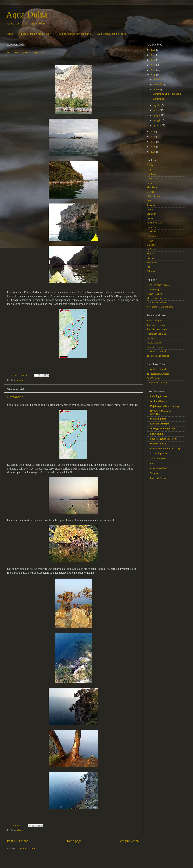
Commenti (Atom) (27, 849)
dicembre (158, 80)
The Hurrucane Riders (158, 374)
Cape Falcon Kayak (157, 352)
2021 (153, 70)
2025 (153, 50)
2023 (153, 60)
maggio (158, 120)
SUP (149, 267)
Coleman (151, 236)
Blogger (133, 861)
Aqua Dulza (27, 15)
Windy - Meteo (154, 294)
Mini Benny (153, 187)
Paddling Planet (158, 396)
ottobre (157, 90)
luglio (157, 110)
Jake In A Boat (158, 459)
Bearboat (151, 338)
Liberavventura (154, 223)
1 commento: (16, 826)
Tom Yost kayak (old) (157, 329)
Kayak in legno (154, 321)
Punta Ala (152, 227)
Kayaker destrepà (159, 424)
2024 (153, 55)
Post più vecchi (129, 841)
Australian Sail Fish (157, 334)
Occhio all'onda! (159, 401)
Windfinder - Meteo (157, 303)
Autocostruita (153, 179)
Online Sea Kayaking (157, 383)
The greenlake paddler (158, 356)
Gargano (151, 241)
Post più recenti (18, 841)
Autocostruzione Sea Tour (111, 34)
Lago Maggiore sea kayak (164, 439)
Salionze (151, 271)
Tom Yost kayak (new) (158, 325)
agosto (157, 105)
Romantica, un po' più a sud (28, 52)
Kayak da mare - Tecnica (159, 285)
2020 (153, 75)
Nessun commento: (20, 375)
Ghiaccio (151, 245)
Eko (152, 464)
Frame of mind (154, 343)
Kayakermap (153, 289)
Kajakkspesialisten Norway (165, 406)
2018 (153, 137)
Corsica (150, 192)
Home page (73, 841)
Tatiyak (154, 473)
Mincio (150, 254)
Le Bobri (151, 249)
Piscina (150, 258)
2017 (153, 142)
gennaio (158, 125)
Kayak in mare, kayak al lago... (167, 449)
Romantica (15, 397)
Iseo (149, 170)
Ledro (150, 218)
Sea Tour (151, 214)
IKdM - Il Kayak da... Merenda (162, 413)
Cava (149, 183)
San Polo (151, 174)
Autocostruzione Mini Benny (35, 34)
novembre (159, 85)
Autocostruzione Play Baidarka (74, 34)
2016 (153, 147)
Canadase (151, 232)
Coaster (150, 210)
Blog (10, 34)
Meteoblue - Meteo (156, 298)
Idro (149, 201)
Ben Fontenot (153, 378)
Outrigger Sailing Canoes (163, 429)
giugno (157, 115)
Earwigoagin (157, 434)
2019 (153, 132)
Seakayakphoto (158, 419)
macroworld (109, 861)
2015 (153, 152)
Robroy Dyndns (155, 347)
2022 (153, 65)
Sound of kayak (158, 444)
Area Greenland (158, 468)
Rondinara (152, 262)
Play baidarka (154, 196)
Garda (20, 380)
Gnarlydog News (159, 454)
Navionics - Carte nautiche (160, 307)
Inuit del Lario (158, 478)
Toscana (151, 205)
